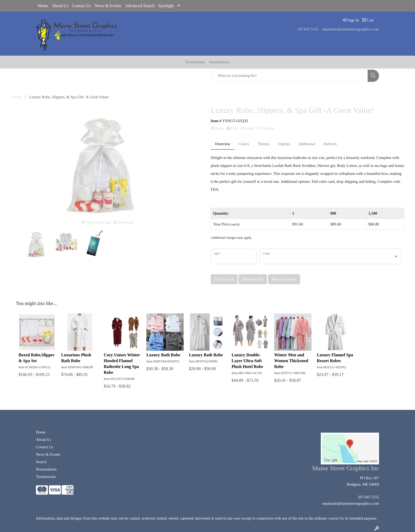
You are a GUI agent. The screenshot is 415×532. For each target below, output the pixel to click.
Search (41, 462)
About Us (60, 6)
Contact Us (82, 6)
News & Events (108, 6)
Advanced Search (140, 6)
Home (43, 6)
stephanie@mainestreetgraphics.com (351, 29)
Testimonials (195, 62)
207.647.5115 (308, 29)
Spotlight (166, 6)
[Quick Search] (289, 76)
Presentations (219, 62)
